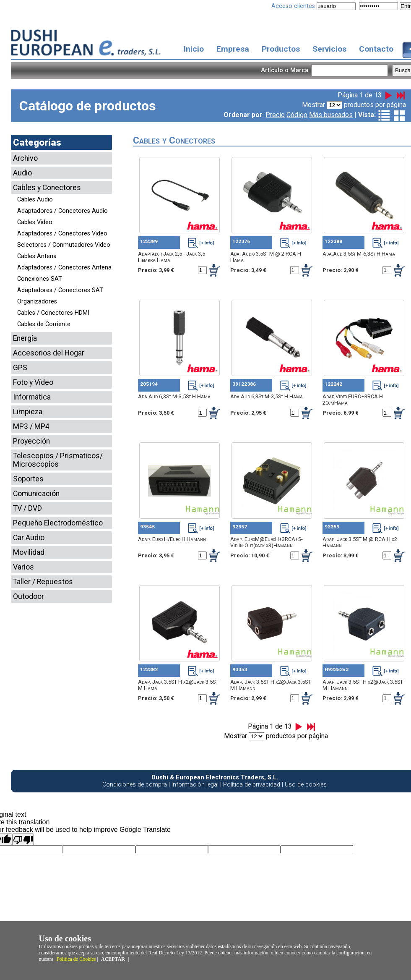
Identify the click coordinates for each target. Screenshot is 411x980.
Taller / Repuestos (43, 582)
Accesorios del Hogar (49, 353)
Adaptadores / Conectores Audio (62, 211)
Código (297, 115)
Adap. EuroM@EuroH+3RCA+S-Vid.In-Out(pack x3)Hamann (267, 542)
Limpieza (28, 412)
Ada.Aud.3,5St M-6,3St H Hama (359, 254)
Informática (32, 397)
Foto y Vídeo (33, 382)
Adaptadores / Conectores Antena (64, 268)
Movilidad (29, 552)
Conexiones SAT (40, 279)
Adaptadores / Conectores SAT (60, 290)
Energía (25, 338)
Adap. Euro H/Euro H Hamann (172, 539)
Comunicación (36, 494)
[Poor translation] (23, 839)
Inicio (194, 49)
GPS (20, 368)
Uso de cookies (306, 785)
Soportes (28, 479)
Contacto (376, 49)
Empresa (233, 49)
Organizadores (37, 302)
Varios (23, 567)
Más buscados (331, 115)
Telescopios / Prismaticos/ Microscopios (58, 460)
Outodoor (29, 596)
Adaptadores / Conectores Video (62, 234)
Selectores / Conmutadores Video (64, 245)
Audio (22, 173)
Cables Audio (35, 200)
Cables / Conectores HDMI (53, 313)
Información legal (195, 785)
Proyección (31, 441)
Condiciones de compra (135, 785)
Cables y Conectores (47, 188)
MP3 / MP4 (31, 426)
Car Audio (29, 538)
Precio (275, 115)
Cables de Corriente (44, 324)
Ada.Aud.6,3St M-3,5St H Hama (174, 396)
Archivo (25, 158)
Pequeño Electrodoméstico (58, 523)
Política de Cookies (76, 959)
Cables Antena (37, 256)
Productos (281, 49)
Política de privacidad (252, 785)
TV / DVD (27, 508)
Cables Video (35, 222)
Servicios (329, 49)
